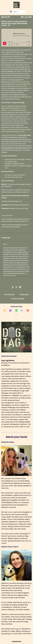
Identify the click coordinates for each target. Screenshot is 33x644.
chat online (5, 227)
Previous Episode (18, 299)
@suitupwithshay (19, 164)
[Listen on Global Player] (22, 310)
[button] (16, 315)
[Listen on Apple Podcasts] (10, 310)
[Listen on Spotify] (16, 310)
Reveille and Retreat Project (19, 208)
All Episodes (24, 294)
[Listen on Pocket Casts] (28, 310)
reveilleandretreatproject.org (12, 201)
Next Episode (9, 294)
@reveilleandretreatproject (19, 205)
